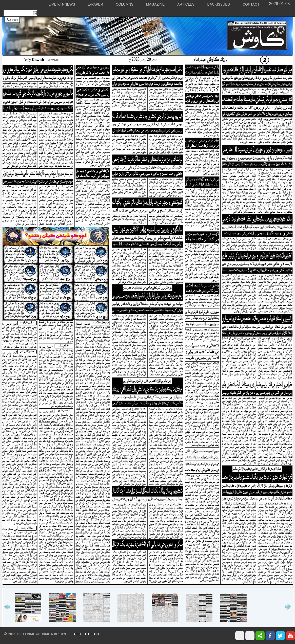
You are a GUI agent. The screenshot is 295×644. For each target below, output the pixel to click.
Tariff (77, 634)
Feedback (92, 634)
